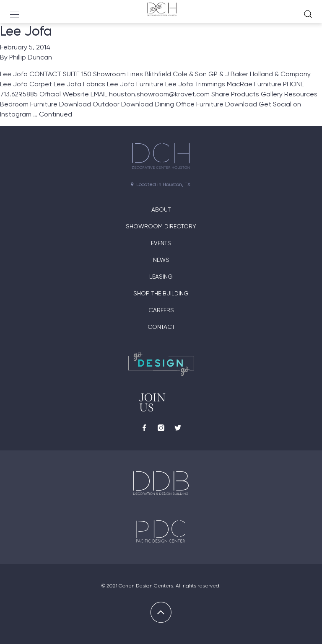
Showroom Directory (161, 226)
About (161, 209)
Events (161, 243)
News (161, 260)
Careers (161, 310)
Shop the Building (161, 293)
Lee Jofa (26, 31)
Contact (161, 327)
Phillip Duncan (31, 57)
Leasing (161, 277)
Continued (56, 114)
